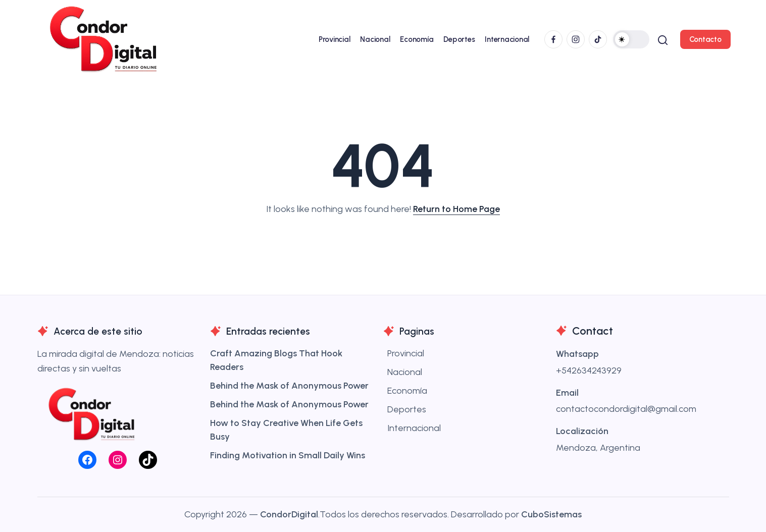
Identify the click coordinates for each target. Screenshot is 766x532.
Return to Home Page (456, 209)
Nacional (405, 372)
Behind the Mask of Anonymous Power (289, 386)
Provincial (406, 353)
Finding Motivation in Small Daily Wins (288, 455)
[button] (630, 39)
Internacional (414, 428)
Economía (407, 391)
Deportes (407, 409)
